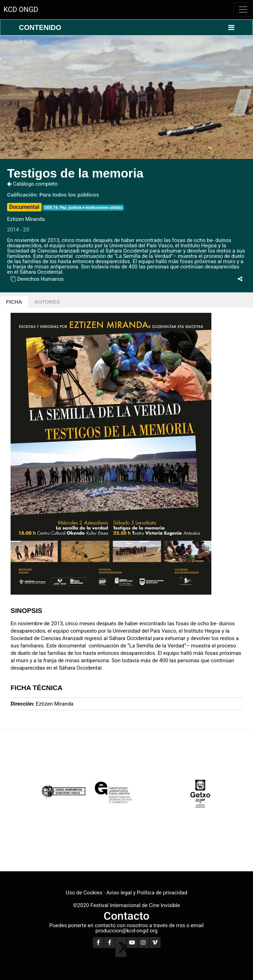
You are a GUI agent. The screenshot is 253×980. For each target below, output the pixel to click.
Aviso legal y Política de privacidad (147, 893)
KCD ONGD (21, 10)
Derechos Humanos (41, 279)
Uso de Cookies (84, 893)
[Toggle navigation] (243, 10)
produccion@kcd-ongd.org (127, 931)
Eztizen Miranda (26, 219)
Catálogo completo (32, 184)
